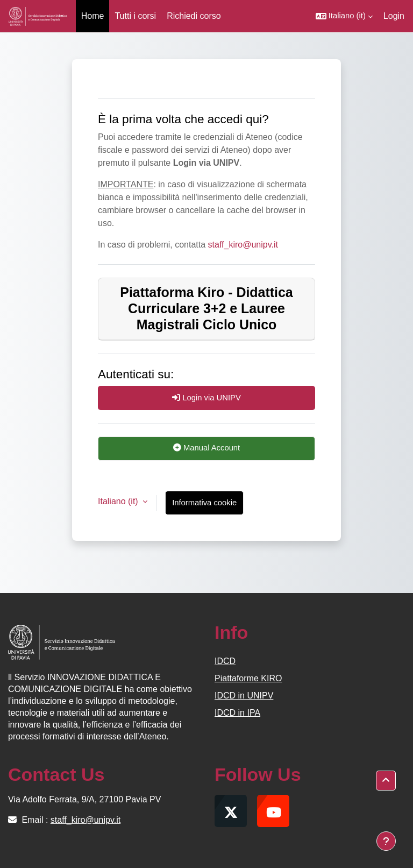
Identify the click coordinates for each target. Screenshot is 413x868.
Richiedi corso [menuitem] (194, 16)
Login (394, 16)
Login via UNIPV (206, 398)
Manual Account (206, 448)
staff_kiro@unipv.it (243, 245)
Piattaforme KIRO (248, 678)
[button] (344, 16)
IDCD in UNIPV (244, 696)
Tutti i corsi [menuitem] (135, 16)
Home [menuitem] (93, 16)
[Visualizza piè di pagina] (386, 841)
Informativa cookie (204, 503)
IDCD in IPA (237, 713)
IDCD (225, 661)
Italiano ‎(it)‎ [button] (119, 501)
